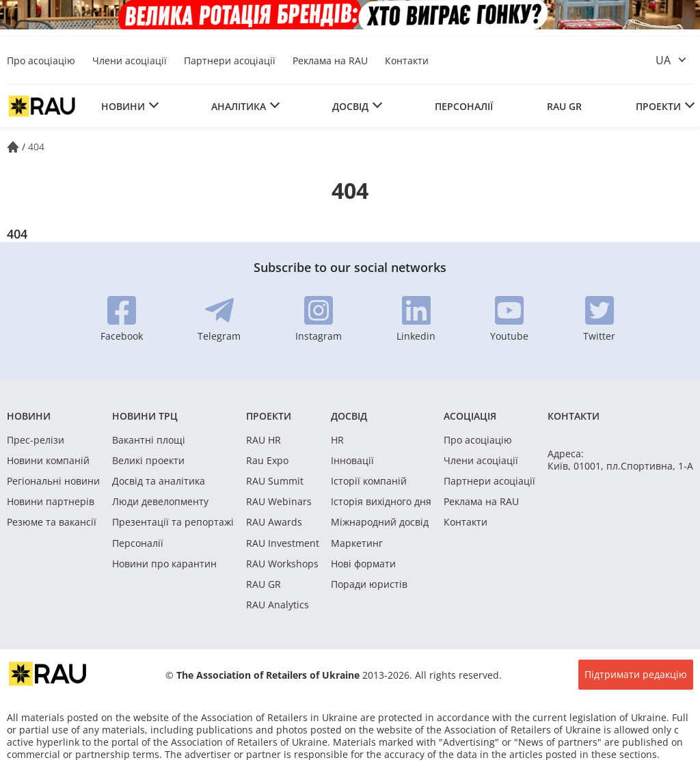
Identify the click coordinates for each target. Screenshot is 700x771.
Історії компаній (369, 481)
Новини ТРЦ (145, 416)
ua (663, 60)
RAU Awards (274, 522)
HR (337, 440)
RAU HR (264, 440)
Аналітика (239, 106)
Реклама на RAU (330, 60)
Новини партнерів (51, 502)
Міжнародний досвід (380, 522)
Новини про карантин (164, 564)
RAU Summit (275, 481)
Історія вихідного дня (381, 502)
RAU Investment (283, 543)
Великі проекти (148, 461)
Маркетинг (357, 543)
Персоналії (464, 106)
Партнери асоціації (230, 60)
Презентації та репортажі (173, 522)
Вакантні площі (149, 440)
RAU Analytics (278, 605)
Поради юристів (369, 584)
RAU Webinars (279, 502)
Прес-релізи (36, 440)
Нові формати (363, 564)
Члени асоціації (130, 60)
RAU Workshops (282, 564)
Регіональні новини (53, 481)
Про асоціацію (41, 60)
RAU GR (564, 106)
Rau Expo (267, 461)
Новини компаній (48, 461)
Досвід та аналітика (159, 481)
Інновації (352, 461)
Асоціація (470, 416)
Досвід (350, 106)
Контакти (407, 60)
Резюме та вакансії (52, 522)
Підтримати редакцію (636, 674)
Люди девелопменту (160, 502)
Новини (123, 106)
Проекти (658, 106)
